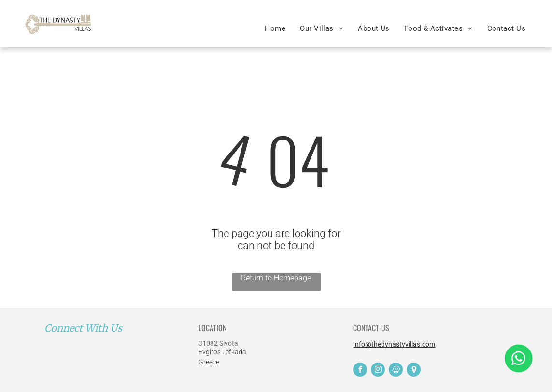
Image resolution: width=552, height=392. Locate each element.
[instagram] (378, 371)
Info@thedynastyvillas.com (394, 344)
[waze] (396, 371)
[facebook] (360, 371)
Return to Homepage (276, 278)
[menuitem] (275, 28)
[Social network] (414, 371)
